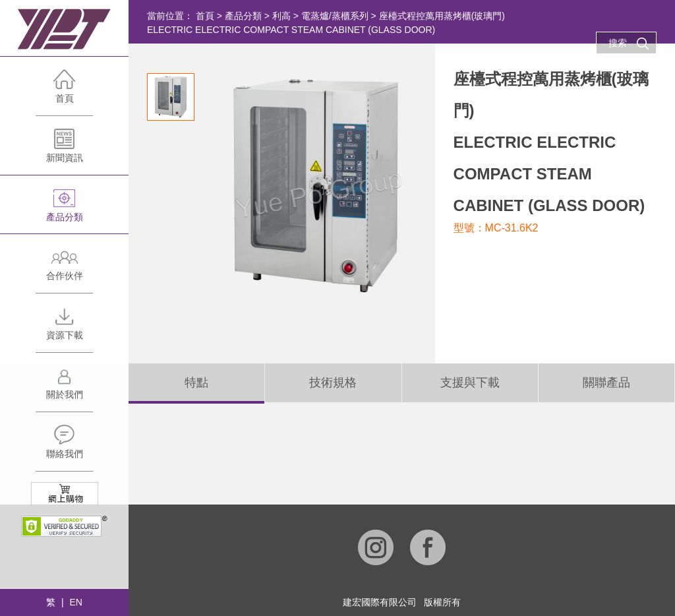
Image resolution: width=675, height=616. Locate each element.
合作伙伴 (64, 269)
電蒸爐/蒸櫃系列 (335, 16)
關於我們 (64, 388)
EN (75, 602)
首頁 (64, 92)
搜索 (629, 44)
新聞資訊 (64, 151)
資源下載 (64, 329)
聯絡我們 (64, 447)
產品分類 (64, 211)
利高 (281, 16)
